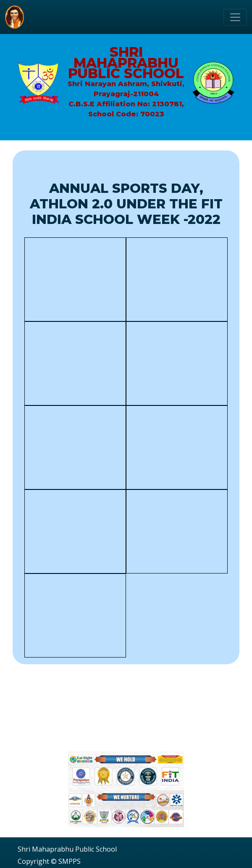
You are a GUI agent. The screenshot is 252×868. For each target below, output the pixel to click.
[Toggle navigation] (235, 17)
